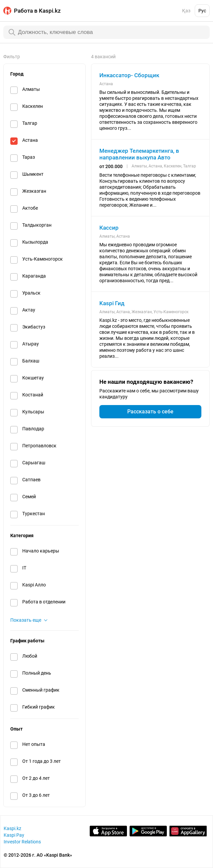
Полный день (37, 673)
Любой (30, 656)
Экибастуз (34, 327)
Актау (29, 310)
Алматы (31, 89)
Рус (202, 11)
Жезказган (34, 191)
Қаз (186, 11)
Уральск (31, 293)
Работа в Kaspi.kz (37, 11)
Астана (30, 140)
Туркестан (34, 514)
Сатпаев (31, 480)
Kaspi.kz (12, 828)
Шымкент (33, 174)
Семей (29, 497)
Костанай (33, 395)
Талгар (30, 123)
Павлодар (33, 429)
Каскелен (33, 106)
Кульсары (33, 412)
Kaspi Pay (14, 835)
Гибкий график (39, 707)
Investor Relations (22, 842)
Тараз (29, 157)
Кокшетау (33, 378)
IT (24, 568)
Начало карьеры (41, 551)
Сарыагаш (34, 463)
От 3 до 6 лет (36, 795)
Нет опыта (34, 744)
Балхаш (31, 361)
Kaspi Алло (34, 585)
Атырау (31, 344)
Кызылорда (35, 242)
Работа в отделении (44, 602)
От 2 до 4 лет (36, 778)
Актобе (30, 208)
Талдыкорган (37, 225)
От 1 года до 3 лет (42, 761)
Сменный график (41, 690)
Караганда (34, 276)
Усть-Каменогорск (43, 259)
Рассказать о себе (150, 412)
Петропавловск (39, 446)
